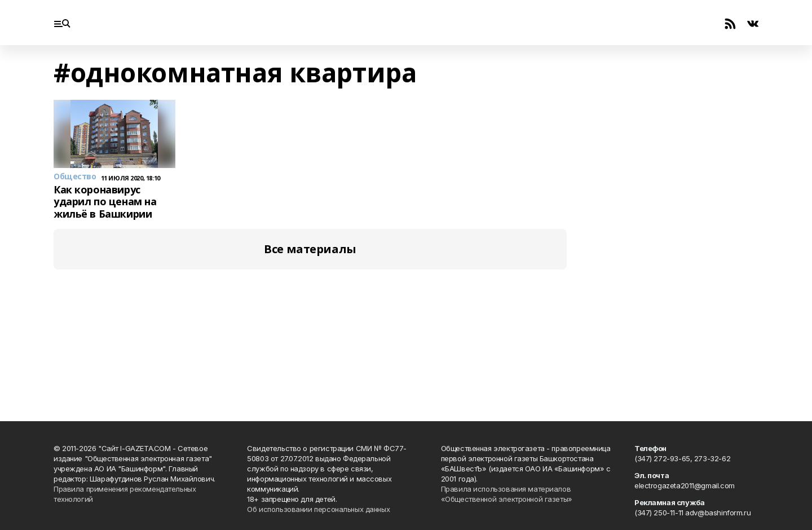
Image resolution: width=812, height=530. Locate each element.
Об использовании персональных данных (318, 509)
